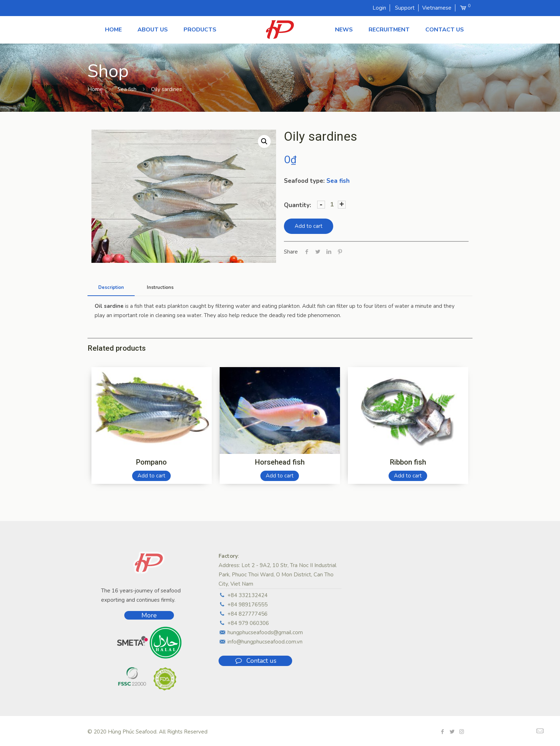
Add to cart (309, 226)
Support (405, 8)
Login (379, 8)
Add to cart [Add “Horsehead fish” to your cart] (280, 476)
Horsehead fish (280, 462)
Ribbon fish (408, 462)
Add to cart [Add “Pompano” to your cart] (151, 476)
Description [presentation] (111, 287)
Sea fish (127, 89)
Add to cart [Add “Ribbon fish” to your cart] (408, 476)
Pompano (151, 462)
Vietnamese (437, 8)
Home (95, 89)
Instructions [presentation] (160, 287)
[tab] (111, 288)
